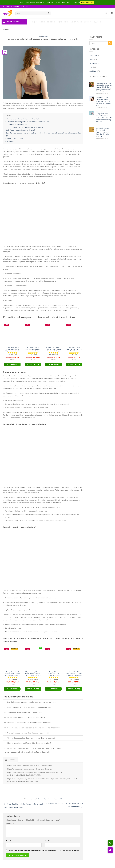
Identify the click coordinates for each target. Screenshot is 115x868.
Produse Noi (40, 22)
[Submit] (49, 13)
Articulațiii (93, 55)
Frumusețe (93, 63)
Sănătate (45, 36)
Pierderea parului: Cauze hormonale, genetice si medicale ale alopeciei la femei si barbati (104, 101)
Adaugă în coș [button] (12, 364)
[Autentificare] (106, 13)
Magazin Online (63, 22)
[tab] (10, 760)
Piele (40, 36)
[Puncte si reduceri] (110, 850)
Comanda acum (87, 2)
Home (31, 22)
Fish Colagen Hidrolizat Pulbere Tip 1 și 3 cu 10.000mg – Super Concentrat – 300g (53, 674)
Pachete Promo (76, 22)
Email (47, 841)
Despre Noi (51, 22)
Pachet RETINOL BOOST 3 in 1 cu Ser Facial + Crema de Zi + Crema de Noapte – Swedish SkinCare (53, 349)
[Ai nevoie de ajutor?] (110, 843)
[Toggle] (5, 702)
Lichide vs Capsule (91, 22)
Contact (7, 29)
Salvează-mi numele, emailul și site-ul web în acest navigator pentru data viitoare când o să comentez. (44, 850)
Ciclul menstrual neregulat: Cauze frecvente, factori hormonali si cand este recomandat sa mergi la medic (104, 117)
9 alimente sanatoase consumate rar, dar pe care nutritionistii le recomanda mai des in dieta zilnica (104, 87)
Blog (102, 22)
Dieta (91, 59)
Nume (8, 841)
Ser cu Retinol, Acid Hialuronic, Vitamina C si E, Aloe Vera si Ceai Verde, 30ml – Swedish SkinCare (74, 349)
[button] (112, 13)
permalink (59, 799)
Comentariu (10, 823)
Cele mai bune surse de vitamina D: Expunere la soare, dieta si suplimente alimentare (103, 132)
